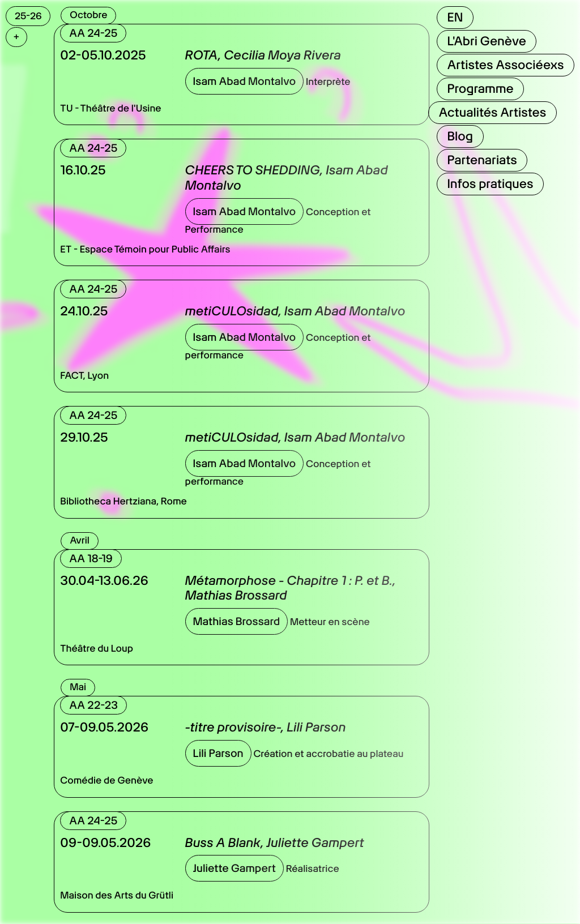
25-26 (28, 16)
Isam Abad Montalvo (245, 81)
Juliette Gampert (234, 868)
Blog (460, 136)
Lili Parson (218, 753)
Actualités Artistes (492, 113)
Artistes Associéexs (505, 65)
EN (455, 18)
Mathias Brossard (237, 621)
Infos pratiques (490, 184)
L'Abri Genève (486, 41)
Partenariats (482, 160)
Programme (480, 89)
